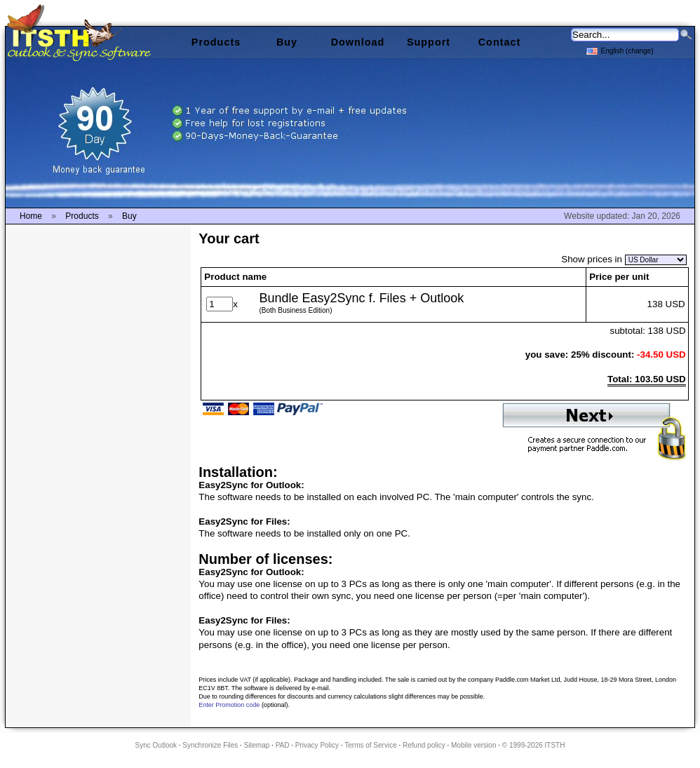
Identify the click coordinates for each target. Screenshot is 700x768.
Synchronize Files (210, 745)
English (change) (620, 50)
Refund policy (424, 745)
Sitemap (257, 745)
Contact (500, 42)
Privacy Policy (317, 745)
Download (358, 42)
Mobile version (473, 745)
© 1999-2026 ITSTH (534, 745)
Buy (287, 42)
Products (216, 42)
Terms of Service (370, 745)
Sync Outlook (156, 745)
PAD (283, 745)
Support (429, 42)
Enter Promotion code (229, 705)
